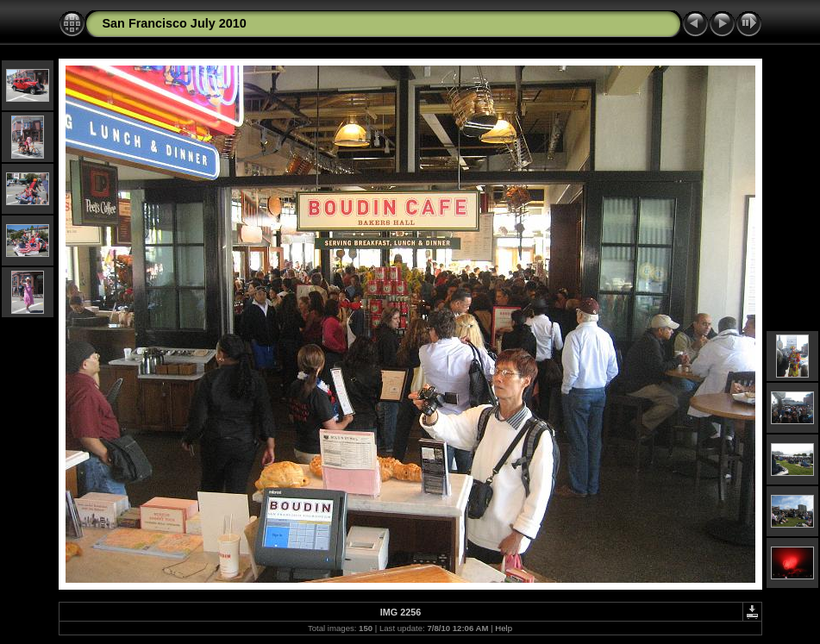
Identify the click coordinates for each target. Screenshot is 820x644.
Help (504, 628)
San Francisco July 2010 (175, 23)
